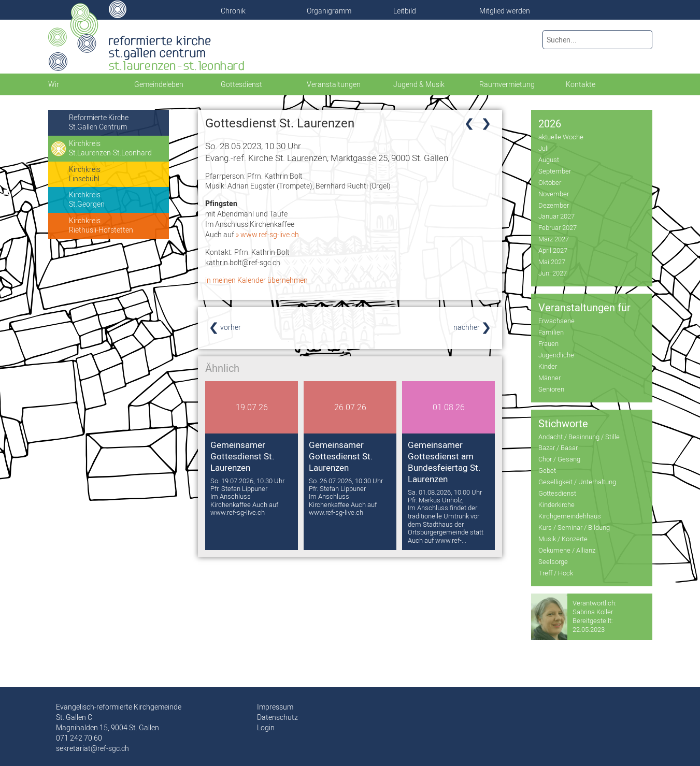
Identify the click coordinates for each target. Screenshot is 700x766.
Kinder (548, 366)
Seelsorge (553, 561)
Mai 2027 (552, 262)
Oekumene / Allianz (567, 550)
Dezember (554, 205)
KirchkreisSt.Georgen (87, 199)
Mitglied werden (505, 11)
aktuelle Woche (561, 137)
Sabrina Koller (593, 612)
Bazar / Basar (558, 447)
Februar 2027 (558, 227)
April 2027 (553, 250)
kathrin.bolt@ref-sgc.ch (243, 263)
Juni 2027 (553, 273)
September (555, 171)
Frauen (548, 343)
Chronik (233, 11)
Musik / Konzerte (563, 539)
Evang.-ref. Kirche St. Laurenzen (327, 158)
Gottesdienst (557, 493)
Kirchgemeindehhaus (570, 516)
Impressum (275, 707)
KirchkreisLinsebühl (85, 174)
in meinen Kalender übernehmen (256, 280)
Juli (544, 148)
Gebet (547, 470)
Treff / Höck (556, 573)
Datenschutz (277, 717)
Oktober (550, 182)
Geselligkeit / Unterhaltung (577, 482)
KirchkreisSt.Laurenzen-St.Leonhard (110, 148)
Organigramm (329, 11)
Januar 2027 (556, 216)
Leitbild (405, 11)
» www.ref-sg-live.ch (267, 235)
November (554, 194)
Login (266, 728)
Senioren (551, 389)
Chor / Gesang (559, 459)
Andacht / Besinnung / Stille (579, 437)
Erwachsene (556, 321)
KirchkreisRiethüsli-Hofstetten (101, 225)
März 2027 (554, 239)
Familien (551, 332)
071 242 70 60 (79, 738)
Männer (549, 378)
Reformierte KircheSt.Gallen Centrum (99, 122)
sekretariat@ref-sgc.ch (92, 748)
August (549, 160)
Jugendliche (556, 355)
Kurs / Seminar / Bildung (574, 527)
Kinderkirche (556, 504)
